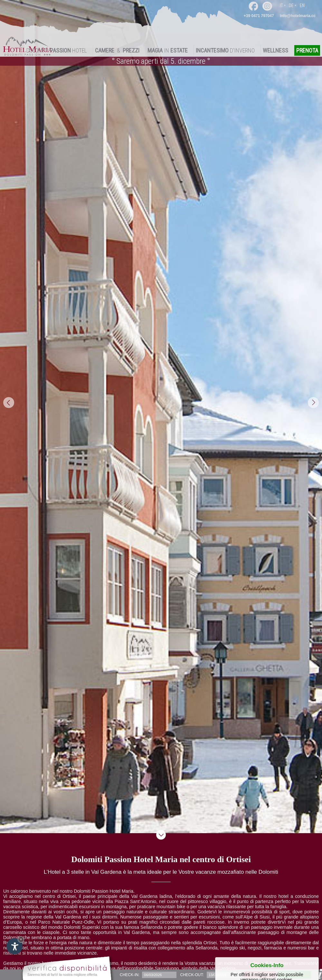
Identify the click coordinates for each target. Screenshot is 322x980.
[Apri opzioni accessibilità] (14, 946)
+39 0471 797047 (259, 16)
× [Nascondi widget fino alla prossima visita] (21, 939)
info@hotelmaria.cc (298, 16)
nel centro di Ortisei (55, 896)
